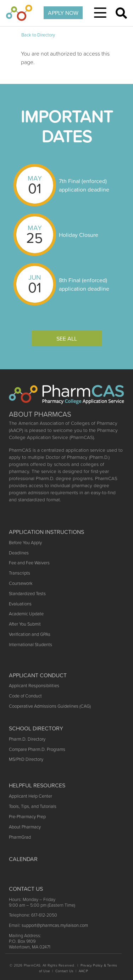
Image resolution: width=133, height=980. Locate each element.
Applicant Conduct (38, 675)
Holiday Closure (79, 235)
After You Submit (25, 624)
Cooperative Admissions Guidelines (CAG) (50, 706)
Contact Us (64, 971)
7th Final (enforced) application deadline (84, 185)
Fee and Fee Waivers (29, 563)
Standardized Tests (27, 594)
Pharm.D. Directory (27, 739)
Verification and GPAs (30, 634)
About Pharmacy (25, 827)
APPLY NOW (63, 13)
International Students (31, 645)
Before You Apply (25, 543)
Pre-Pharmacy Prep (27, 817)
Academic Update (26, 614)
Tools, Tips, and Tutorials (33, 806)
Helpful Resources (37, 785)
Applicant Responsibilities (34, 686)
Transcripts (20, 573)
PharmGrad (20, 837)
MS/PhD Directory (26, 759)
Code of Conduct (25, 696)
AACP (83, 971)
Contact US (26, 889)
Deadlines (19, 553)
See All (67, 338)
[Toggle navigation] (100, 13)
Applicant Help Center (31, 796)
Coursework (21, 583)
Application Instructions (46, 532)
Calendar (23, 859)
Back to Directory (38, 35)
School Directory (36, 728)
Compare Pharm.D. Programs (37, 749)
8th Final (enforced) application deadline (84, 284)
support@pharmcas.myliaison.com (55, 925)
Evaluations (20, 604)
